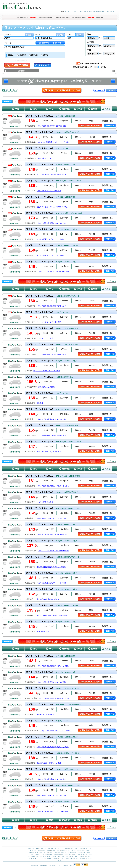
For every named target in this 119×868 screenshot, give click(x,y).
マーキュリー (49, 855)
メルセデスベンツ (65, 851)
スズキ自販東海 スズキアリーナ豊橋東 (51, 239)
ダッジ (70, 855)
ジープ (75, 855)
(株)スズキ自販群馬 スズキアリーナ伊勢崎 (54, 142)
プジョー (30, 859)
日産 (90, 849)
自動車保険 (91, 18)
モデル (38, 34)
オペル (67, 853)
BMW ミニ (32, 853)
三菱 (35, 851)
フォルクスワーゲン (59, 853)
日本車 (37, 849)
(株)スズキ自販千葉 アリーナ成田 (49, 763)
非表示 (11, 55)
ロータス (59, 857)
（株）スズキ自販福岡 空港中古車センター (52, 306)
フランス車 (60, 849)
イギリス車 (54, 849)
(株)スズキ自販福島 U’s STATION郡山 (47, 371)
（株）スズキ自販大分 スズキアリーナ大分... (53, 747)
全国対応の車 (22, 55)
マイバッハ (77, 851)
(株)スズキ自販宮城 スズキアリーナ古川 (51, 567)
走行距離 (91, 42)
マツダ (44, 851)
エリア (70, 34)
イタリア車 (66, 849)
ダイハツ (53, 851)
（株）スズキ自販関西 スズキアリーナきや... (55, 698)
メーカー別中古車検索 (63, 18)
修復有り (45, 55)
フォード (43, 855)
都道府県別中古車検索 (79, 18)
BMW (88, 851)
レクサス (81, 849)
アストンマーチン (32, 857)
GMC (84, 853)
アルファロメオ (41, 859)
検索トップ (31, 849)
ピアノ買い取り (53, 865)
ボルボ (90, 859)
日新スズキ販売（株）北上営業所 (49, 452)
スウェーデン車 (74, 849)
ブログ (60, 865)
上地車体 (40, 403)
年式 (89, 50)
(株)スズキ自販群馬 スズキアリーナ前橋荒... (53, 615)
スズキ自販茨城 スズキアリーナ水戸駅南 (51, 583)
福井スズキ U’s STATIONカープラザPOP (51, 518)
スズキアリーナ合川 (46, 338)
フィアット (62, 859)
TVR (66, 857)
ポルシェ (46, 853)
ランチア (76, 859)
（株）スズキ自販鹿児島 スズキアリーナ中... (56, 731)
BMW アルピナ (39, 853)
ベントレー (89, 855)
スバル (39, 851)
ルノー (35, 859)
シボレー (80, 853)
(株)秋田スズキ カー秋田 (46, 715)
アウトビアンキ (83, 859)
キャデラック (73, 853)
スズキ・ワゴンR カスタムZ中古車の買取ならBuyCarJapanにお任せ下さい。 (91, 11)
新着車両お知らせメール (46, 18)
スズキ (48, 851)
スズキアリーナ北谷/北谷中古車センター (51, 175)
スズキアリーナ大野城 (46, 387)
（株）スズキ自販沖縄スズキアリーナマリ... (53, 535)
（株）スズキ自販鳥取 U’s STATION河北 (51, 779)
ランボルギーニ (69, 859)
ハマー (88, 853)
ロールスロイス (81, 855)
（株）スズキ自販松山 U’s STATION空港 (51, 419)
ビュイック (30, 855)
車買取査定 (33, 18)
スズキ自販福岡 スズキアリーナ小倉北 (52, 355)
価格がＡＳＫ (34, 55)
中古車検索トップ (22, 18)
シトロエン (89, 857)
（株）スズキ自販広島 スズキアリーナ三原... (53, 812)
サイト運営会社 (35, 865)
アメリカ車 (47, 849)
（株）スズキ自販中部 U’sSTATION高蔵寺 (53, 551)
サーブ (60, 860)
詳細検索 (22, 71)
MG (63, 857)
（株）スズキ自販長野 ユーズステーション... (53, 486)
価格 (89, 34)
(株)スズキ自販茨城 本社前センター (50, 599)
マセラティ (55, 859)
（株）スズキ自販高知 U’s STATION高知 (51, 682)
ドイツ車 (41, 849)
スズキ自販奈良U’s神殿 (45, 502)
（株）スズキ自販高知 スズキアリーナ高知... (53, 666)
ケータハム (82, 857)
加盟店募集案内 (44, 865)
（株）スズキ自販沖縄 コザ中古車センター (54, 272)
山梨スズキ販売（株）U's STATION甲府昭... (52, 207)
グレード (8, 43)
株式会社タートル (45, 158)
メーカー (8, 34)
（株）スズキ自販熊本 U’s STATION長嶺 (51, 126)
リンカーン (37, 855)
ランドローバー (46, 857)
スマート (83, 851)
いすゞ (58, 851)
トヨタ (86, 849)
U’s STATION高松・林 (45, 632)
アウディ (51, 853)
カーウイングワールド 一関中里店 (49, 322)
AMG (72, 851)
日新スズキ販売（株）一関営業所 (49, 191)
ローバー (54, 857)
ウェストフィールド (74, 857)
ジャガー (39, 857)
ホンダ (31, 851)
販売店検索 (100, 18)
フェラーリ (49, 859)
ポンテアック (57, 855)
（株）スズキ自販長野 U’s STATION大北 (51, 223)
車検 (71, 865)
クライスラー (64, 855)
